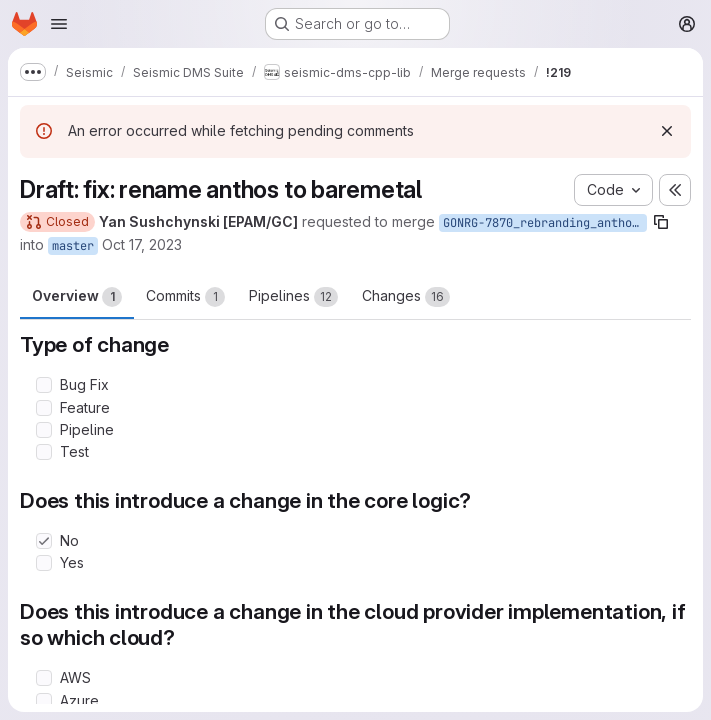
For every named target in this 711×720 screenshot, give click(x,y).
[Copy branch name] (661, 222)
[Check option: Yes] (44, 563)
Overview (77, 297)
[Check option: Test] (44, 452)
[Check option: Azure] (44, 701)
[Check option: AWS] (44, 678)
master (73, 246)
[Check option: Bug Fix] (44, 385)
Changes (406, 297)
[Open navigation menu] (59, 24)
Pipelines (293, 297)
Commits (185, 297)
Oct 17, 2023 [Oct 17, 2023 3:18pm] (142, 244)
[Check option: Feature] (44, 408)
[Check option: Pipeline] (44, 430)
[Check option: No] (44, 541)
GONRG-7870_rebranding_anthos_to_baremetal (545, 223)
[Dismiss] (667, 131)
